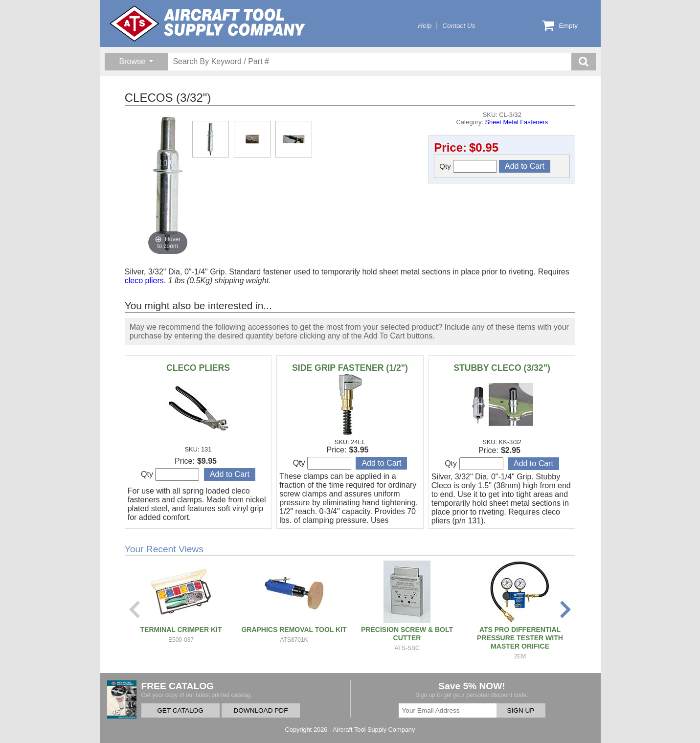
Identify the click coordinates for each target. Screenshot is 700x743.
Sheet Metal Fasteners (516, 122)
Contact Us (459, 26)
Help (425, 26)
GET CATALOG (180, 710)
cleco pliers (144, 281)
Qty (468, 166)
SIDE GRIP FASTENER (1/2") (350, 368)
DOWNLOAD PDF (260, 710)
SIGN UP (521, 710)
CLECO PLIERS (198, 368)
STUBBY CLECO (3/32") (502, 368)
